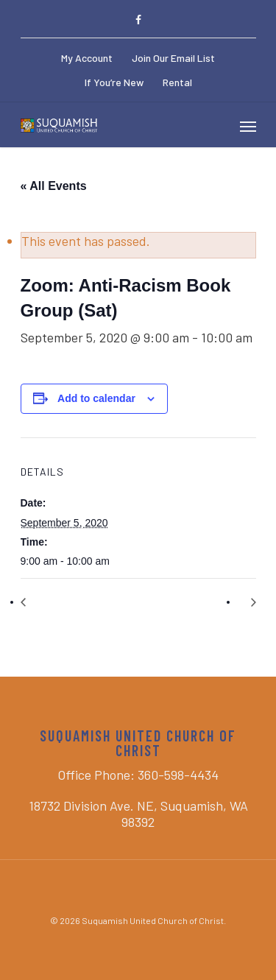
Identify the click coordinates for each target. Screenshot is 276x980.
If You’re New (114, 82)
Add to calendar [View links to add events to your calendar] (96, 398)
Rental (177, 82)
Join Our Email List (173, 58)
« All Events (54, 186)
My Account (87, 58)
